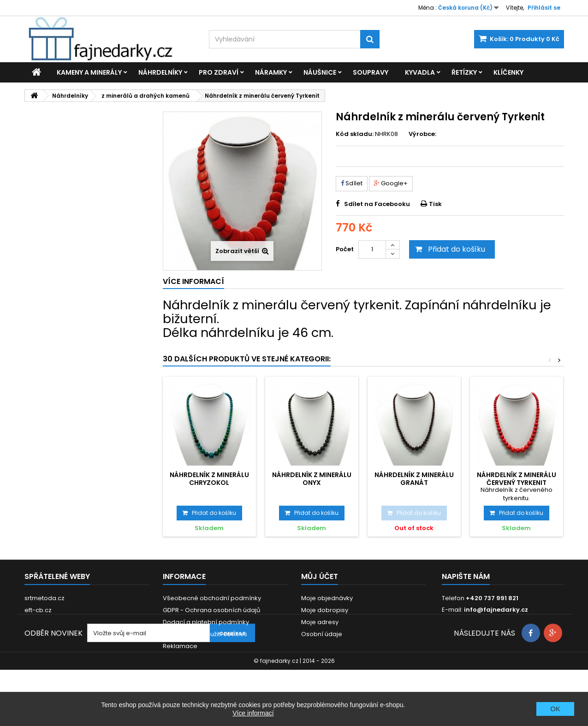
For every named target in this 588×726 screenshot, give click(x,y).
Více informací (253, 713)
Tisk (435, 204)
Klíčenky (508, 72)
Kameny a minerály (89, 72)
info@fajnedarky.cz (496, 610)
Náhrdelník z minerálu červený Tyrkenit (517, 478)
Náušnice (320, 72)
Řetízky (464, 72)
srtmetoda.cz (45, 598)
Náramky (271, 72)
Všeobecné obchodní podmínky (212, 598)
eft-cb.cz (38, 610)
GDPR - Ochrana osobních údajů (211, 610)
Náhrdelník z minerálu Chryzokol (209, 478)
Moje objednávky (327, 598)
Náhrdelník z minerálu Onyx (312, 478)
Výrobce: (422, 134)
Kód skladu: (355, 134)
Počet (345, 249)
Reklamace (180, 646)
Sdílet (352, 183)
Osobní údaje (322, 634)
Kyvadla (420, 72)
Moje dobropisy (325, 610)
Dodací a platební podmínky (206, 622)
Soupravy (371, 72)
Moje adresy (320, 622)
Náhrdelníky (160, 72)
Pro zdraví (219, 72)
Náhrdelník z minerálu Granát (414, 478)
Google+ (391, 183)
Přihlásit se (544, 8)
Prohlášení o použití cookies (205, 634)
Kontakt (174, 658)
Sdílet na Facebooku (377, 204)
